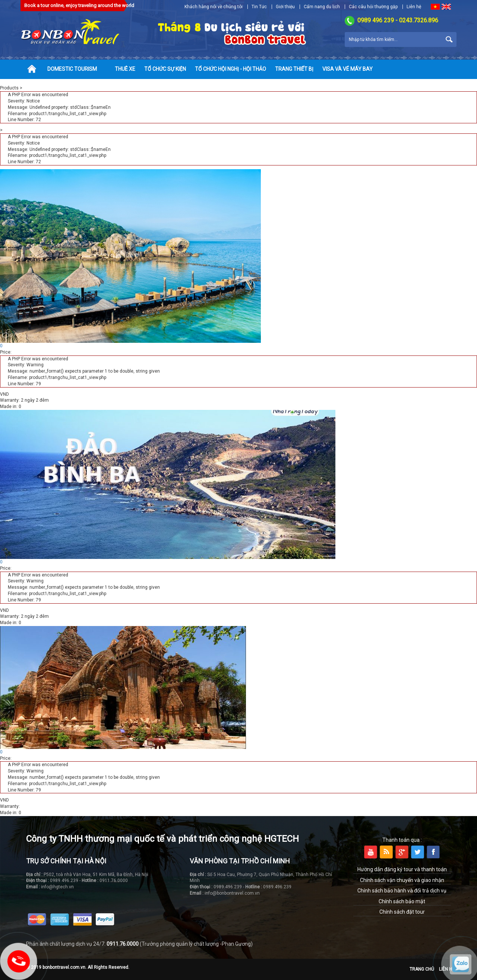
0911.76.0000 (123, 944)
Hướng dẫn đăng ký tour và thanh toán (402, 869)
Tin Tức (259, 7)
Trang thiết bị (294, 69)
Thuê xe (125, 69)
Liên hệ (414, 7)
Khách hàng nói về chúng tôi (214, 7)
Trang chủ (422, 969)
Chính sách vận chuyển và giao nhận (402, 880)
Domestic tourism (72, 69)
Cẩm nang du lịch (322, 7)
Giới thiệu (285, 7)
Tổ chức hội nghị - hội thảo (230, 69)
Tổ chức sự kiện (165, 69)
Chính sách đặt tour (402, 912)
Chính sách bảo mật (402, 901)
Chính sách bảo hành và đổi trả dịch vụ (402, 891)
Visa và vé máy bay (348, 69)
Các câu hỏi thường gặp (373, 7)
